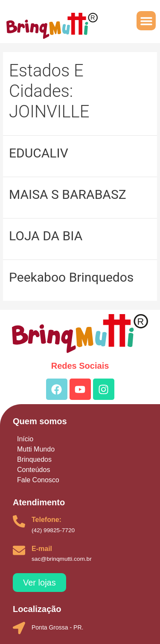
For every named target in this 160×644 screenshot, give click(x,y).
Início (25, 439)
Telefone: (47, 520)
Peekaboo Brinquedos (71, 277)
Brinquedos (34, 459)
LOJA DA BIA (46, 236)
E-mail (42, 549)
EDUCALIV (39, 153)
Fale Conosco (38, 480)
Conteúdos (33, 470)
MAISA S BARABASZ (68, 194)
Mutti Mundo (36, 449)
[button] (146, 21)
